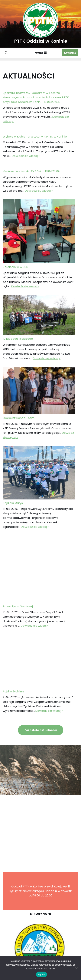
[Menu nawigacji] (41, 53)
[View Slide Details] (40, 948)
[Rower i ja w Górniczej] (39, 570)
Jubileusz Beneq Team (19, 418)
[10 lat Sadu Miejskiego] (39, 316)
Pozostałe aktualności (41, 730)
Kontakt (70, 53)
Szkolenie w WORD (16, 267)
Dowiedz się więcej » (26, 156)
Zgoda (41, 974)
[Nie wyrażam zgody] (76, 968)
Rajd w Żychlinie (14, 691)
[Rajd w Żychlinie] (39, 662)
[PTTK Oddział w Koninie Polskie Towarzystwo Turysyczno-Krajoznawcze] (41, 24)
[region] (40, 948)
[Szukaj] (6, 53)
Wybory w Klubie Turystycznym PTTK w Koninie (35, 136)
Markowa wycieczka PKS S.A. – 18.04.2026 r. (32, 171)
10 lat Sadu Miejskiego (18, 339)
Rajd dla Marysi (13, 503)
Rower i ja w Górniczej (18, 606)
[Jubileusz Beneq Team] (39, 391)
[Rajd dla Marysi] (39, 473)
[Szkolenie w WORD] (39, 232)
